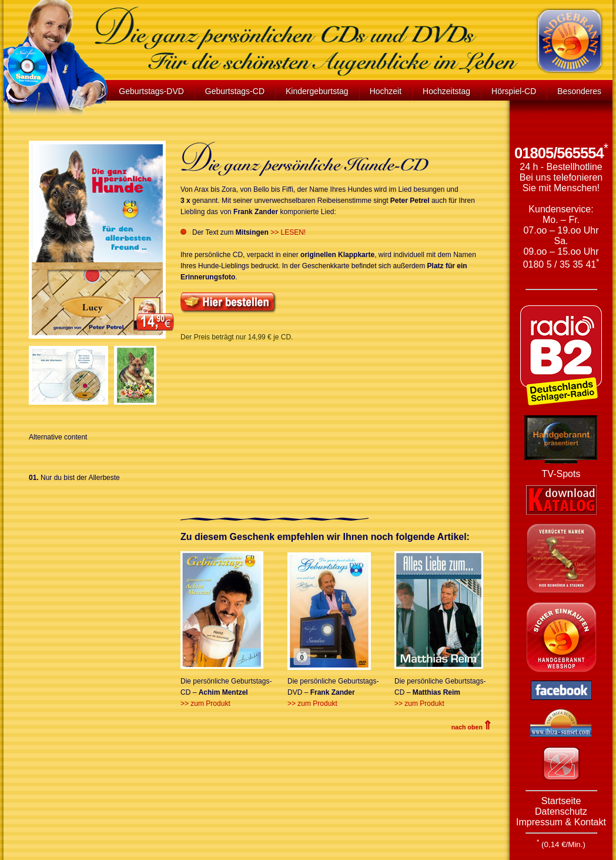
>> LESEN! (288, 232)
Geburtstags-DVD (151, 91)
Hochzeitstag (446, 91)
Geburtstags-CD (235, 91)
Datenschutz (561, 811)
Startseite (561, 801)
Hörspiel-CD (514, 91)
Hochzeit (386, 91)
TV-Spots (561, 474)
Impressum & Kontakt (561, 822)
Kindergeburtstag (317, 91)
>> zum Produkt (205, 704)
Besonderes (579, 91)
